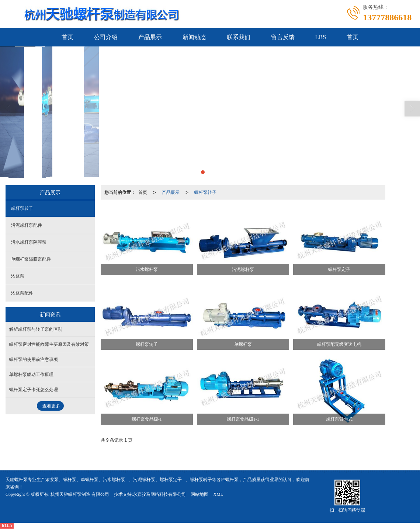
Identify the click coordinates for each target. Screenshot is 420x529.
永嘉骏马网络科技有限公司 (159, 494)
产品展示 (150, 37)
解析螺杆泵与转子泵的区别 (36, 329)
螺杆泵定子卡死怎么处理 (34, 390)
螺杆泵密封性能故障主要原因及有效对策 (49, 344)
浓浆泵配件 (22, 293)
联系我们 (239, 37)
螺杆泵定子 (171, 480)
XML (218, 494)
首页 (67, 37)
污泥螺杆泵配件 (27, 225)
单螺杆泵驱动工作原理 (31, 375)
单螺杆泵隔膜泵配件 (31, 259)
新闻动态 (194, 37)
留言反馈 (283, 37)
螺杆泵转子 (205, 192)
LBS (321, 37)
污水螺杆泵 (114, 480)
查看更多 (51, 406)
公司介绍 (106, 37)
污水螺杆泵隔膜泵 (29, 242)
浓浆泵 (18, 276)
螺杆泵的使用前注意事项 (34, 359)
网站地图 (199, 494)
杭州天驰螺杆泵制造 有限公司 (80, 494)
